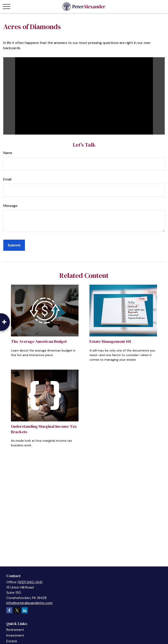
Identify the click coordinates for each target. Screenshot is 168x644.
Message (10, 206)
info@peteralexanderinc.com (29, 603)
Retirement (15, 630)
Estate (12, 641)
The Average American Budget (39, 341)
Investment (15, 635)
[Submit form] (14, 245)
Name (8, 153)
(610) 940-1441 (30, 582)
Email (7, 179)
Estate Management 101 (110, 341)
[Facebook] (9, 610)
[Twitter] (17, 610)
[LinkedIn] (25, 610)
